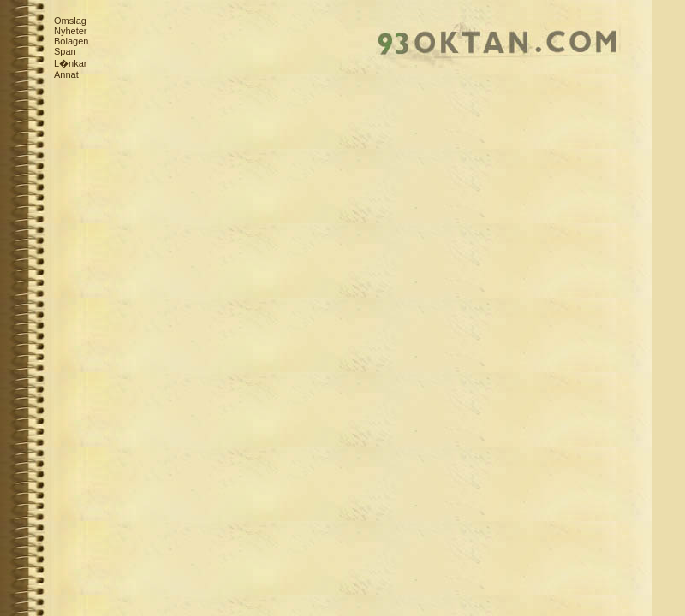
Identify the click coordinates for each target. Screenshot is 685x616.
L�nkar (71, 63)
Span (65, 51)
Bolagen (71, 41)
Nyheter (71, 31)
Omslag (70, 21)
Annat (66, 74)
